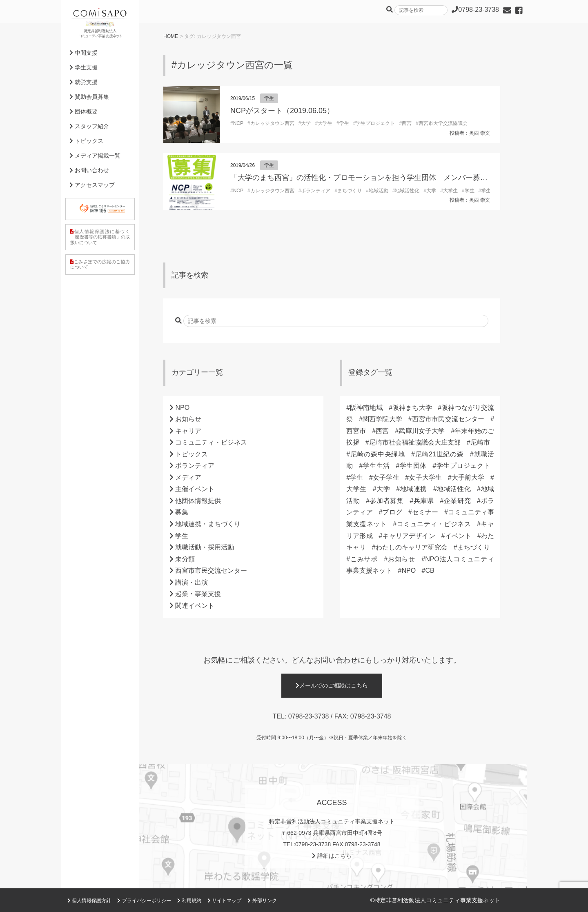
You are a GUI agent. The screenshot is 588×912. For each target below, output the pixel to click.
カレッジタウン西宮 (272, 123)
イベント (458, 536)
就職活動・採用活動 (205, 547)
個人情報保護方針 (89, 901)
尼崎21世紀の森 (439, 454)
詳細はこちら (332, 856)
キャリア (188, 431)
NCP (238, 123)
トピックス (192, 454)
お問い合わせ (89, 170)
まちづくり (350, 191)
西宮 (407, 123)
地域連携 (413, 489)
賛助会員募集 (89, 97)
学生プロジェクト (375, 123)
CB (430, 571)
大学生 (325, 123)
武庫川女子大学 (422, 431)
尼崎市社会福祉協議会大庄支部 (415, 442)
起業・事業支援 (198, 594)
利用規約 (189, 901)
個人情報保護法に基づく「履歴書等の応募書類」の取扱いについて (100, 237)
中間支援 (84, 53)
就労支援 (84, 82)
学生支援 (84, 67)
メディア (188, 477)
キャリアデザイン (409, 536)
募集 (182, 512)
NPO (182, 408)
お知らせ (188, 419)
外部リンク (262, 901)
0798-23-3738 (309, 716)
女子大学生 (425, 477)
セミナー (425, 512)
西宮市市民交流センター (211, 571)
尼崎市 (480, 442)
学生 (269, 98)
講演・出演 (192, 582)
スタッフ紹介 (89, 126)
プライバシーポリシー (144, 901)
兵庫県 (423, 501)
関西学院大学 (382, 419)
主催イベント (195, 489)
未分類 (185, 559)
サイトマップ (224, 901)
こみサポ (364, 559)
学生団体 (413, 466)
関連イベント (195, 606)
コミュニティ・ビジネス (211, 442)
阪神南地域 (366, 408)
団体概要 (84, 111)
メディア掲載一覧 (95, 156)
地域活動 (379, 191)
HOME (171, 36)
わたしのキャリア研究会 (412, 547)
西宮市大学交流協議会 (443, 123)
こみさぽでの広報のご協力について (100, 264)
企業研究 (457, 501)
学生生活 (376, 466)
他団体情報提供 (198, 501)
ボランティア (316, 191)
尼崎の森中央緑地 (378, 454)
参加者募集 (386, 501)
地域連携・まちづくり (208, 524)
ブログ (392, 512)
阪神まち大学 (412, 408)
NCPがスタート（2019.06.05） (282, 111)
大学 (306, 123)
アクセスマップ (92, 185)
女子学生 (386, 477)
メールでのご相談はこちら (332, 685)
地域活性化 (407, 191)
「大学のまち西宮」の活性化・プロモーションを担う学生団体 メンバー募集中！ (366, 178)
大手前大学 (468, 477)
